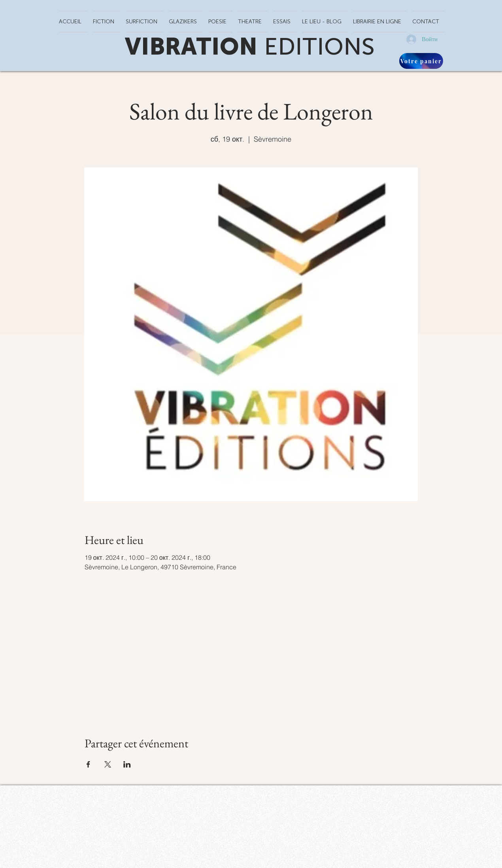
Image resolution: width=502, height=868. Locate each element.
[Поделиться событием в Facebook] (88, 764)
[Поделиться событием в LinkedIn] (127, 764)
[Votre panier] (421, 61)
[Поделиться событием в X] (108, 764)
